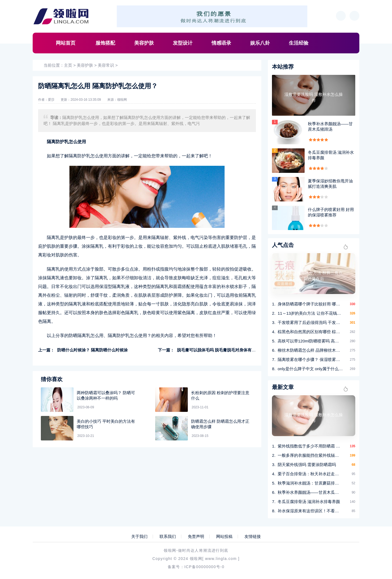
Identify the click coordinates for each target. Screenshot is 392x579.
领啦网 (122, 100)
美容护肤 (144, 43)
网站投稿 (224, 537)
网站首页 (66, 43)
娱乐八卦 (260, 43)
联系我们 (168, 537)
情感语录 (221, 43)
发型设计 (183, 43)
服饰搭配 (105, 43)
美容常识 (106, 65)
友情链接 (253, 537)
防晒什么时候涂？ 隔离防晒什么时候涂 (92, 350)
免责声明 (196, 537)
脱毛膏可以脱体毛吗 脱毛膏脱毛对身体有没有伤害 (222, 350)
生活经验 (299, 43)
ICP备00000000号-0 (204, 567)
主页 (68, 65)
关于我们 (139, 537)
